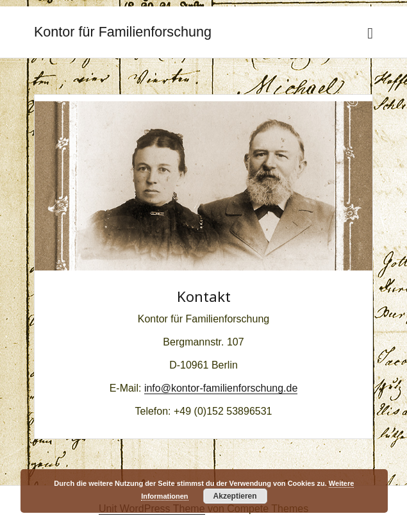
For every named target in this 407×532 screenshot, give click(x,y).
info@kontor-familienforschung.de (221, 388)
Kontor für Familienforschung (123, 32)
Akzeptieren (235, 496)
